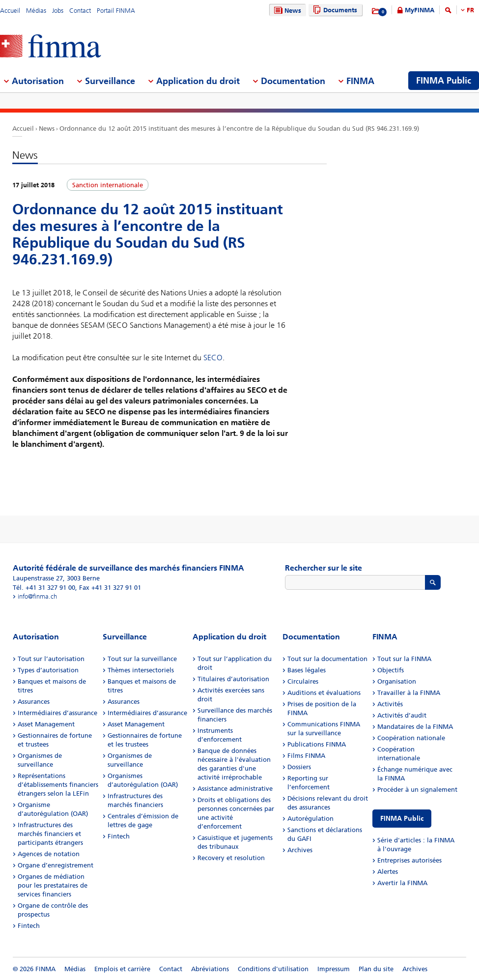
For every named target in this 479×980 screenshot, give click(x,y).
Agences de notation (49, 854)
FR (470, 10)
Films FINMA (306, 756)
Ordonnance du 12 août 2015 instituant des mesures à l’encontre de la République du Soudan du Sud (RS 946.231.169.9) (239, 129)
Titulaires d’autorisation (233, 679)
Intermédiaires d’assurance (57, 713)
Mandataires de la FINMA (415, 727)
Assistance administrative (235, 789)
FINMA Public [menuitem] (444, 81)
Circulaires (303, 681)
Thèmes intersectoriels (141, 670)
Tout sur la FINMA (404, 659)
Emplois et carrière (122, 969)
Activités (390, 704)
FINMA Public (402, 819)
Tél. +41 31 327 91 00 (44, 588)
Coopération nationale (411, 738)
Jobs (58, 11)
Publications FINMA (317, 744)
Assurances (34, 702)
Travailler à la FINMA (409, 693)
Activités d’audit (402, 715)
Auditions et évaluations (324, 693)
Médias (36, 11)
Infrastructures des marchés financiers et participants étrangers (50, 834)
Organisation (397, 681)
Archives (300, 850)
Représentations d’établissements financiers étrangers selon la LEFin (58, 785)
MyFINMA (420, 10)
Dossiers (299, 767)
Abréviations (210, 969)
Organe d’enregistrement (56, 865)
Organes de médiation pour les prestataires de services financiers (53, 885)
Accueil (10, 11)
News (286, 11)
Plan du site (376, 969)
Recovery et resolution (231, 858)
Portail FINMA (116, 11)
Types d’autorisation (48, 670)
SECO (213, 358)
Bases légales (307, 670)
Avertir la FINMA (402, 883)
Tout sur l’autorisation (51, 659)
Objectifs (391, 670)
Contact (80, 11)
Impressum (334, 969)
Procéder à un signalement (417, 790)
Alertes (388, 872)
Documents (334, 10)
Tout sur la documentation (327, 659)
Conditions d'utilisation (273, 969)
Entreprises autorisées (409, 860)
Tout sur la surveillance (142, 659)
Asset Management (46, 724)
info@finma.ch (37, 596)
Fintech (29, 926)
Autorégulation (310, 819)
